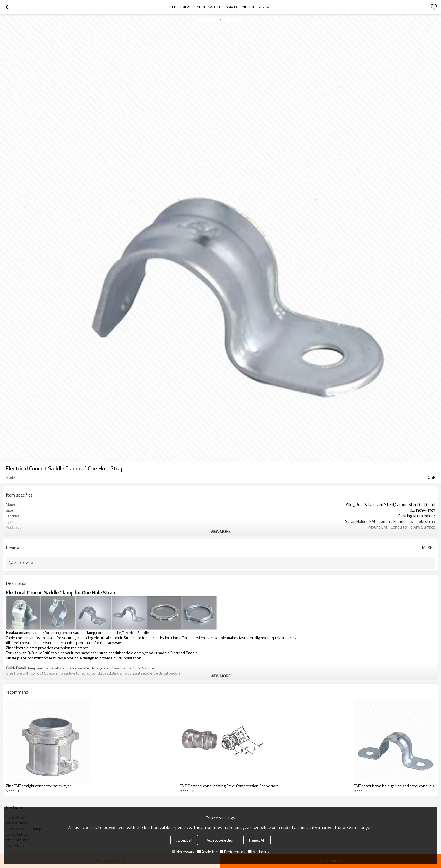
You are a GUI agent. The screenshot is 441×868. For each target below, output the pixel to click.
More (427, 547)
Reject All (257, 840)
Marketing (259, 852)
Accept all (184, 840)
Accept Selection (221, 840)
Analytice (207, 852)
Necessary (183, 852)
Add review (24, 563)
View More (220, 531)
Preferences (232, 852)
